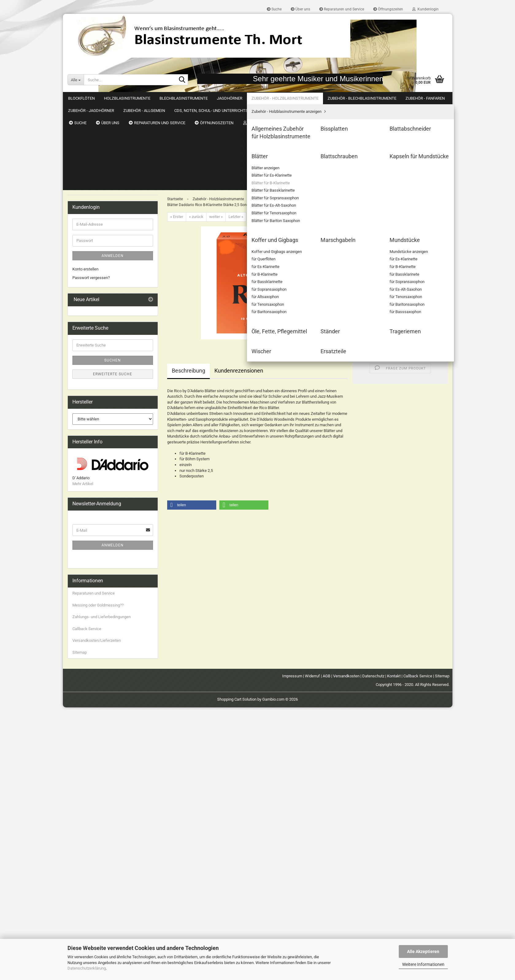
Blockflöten (81, 98)
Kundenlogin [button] (425, 9)
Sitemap (80, 925)
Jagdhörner (230, 98)
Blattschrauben (90, 293)
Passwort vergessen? (91, 550)
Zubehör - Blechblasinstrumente (100, 383)
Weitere (336, 98)
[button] (367, 244)
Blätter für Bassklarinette (103, 249)
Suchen (440, 98)
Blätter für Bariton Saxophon (106, 284)
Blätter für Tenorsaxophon (104, 276)
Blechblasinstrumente (184, 98)
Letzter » (236, 131)
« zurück (196, 131)
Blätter (83, 214)
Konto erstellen (85, 542)
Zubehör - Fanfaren (89, 395)
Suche (274, 9)
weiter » (216, 131)
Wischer (84, 363)
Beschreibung (188, 285)
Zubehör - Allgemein (90, 419)
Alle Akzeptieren (423, 951)
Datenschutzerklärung (87, 968)
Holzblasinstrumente (127, 98)
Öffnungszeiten (388, 9)
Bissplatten (87, 197)
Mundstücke (88, 328)
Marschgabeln (89, 319)
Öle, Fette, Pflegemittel (97, 337)
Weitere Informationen (423, 964)
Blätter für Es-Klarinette (102, 232)
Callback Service (87, 901)
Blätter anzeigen (96, 223)
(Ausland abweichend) (414, 181)
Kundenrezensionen (239, 285)
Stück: (363, 233)
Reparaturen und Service (342, 9)
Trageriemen (88, 355)
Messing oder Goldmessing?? (98, 877)
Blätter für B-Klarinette (101, 241)
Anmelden (113, 528)
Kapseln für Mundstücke (98, 302)
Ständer (84, 346)
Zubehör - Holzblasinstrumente (285, 98)
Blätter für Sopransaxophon (105, 258)
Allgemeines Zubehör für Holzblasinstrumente (98, 185)
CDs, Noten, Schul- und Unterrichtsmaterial (92, 434)
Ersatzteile (86, 372)
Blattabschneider (92, 206)
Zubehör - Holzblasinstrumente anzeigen (112, 174)
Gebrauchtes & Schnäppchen (98, 449)
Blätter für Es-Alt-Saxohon (104, 267)
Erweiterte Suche (113, 646)
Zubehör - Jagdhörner (91, 407)
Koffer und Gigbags (94, 311)
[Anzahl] (400, 244)
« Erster (177, 131)
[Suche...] (76, 80)
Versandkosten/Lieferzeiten (97, 913)
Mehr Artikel (83, 756)
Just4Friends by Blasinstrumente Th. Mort (109, 461)
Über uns (300, 9)
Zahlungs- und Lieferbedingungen (102, 889)
